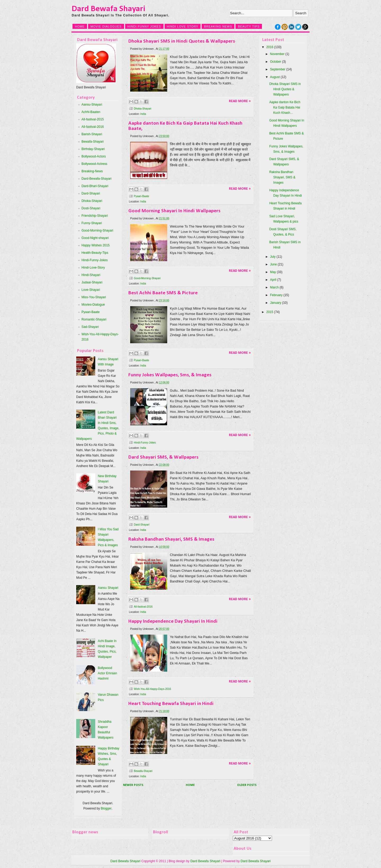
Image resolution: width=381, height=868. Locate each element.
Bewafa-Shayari (93, 142)
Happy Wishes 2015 (96, 245)
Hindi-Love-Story (93, 268)
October (276, 62)
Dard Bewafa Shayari (108, 9)
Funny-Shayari (92, 223)
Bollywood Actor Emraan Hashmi (108, 673)
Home (190, 785)
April (273, 280)
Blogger (106, 808)
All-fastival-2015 (93, 119)
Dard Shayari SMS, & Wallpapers (163, 457)
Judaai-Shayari (92, 282)
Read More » (240, 101)
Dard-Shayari (91, 193)
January (276, 303)
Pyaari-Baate (91, 312)
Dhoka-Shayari (92, 201)
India (143, 114)
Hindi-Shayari (91, 275)
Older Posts (247, 785)
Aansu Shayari (108, 588)
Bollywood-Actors (94, 156)
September (278, 69)
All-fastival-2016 (93, 127)
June (274, 264)
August (275, 77)
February (276, 295)
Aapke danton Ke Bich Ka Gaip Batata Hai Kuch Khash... (285, 107)
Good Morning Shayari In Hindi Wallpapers (174, 211)
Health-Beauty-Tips (95, 253)
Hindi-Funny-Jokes (95, 260)
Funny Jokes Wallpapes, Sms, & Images (170, 375)
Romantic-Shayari (94, 319)
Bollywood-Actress (94, 164)
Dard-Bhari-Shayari (95, 186)
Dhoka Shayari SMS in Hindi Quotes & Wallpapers (182, 41)
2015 (270, 312)
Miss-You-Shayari (94, 297)
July (273, 257)
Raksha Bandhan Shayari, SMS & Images (171, 539)
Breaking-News (92, 171)
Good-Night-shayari (95, 238)
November (277, 54)
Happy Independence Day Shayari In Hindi (173, 621)
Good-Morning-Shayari (97, 230)
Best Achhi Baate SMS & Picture (163, 293)
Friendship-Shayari (95, 216)
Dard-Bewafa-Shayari (96, 179)
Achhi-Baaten (91, 112)
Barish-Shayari (92, 134)
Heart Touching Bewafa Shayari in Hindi (171, 704)
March (275, 287)
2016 (270, 47)
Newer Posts (133, 785)
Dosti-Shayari (91, 208)
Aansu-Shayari (92, 105)
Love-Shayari (91, 290)
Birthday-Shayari (93, 149)
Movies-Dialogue (93, 305)
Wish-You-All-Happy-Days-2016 (153, 689)
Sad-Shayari (90, 327)
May (273, 272)
